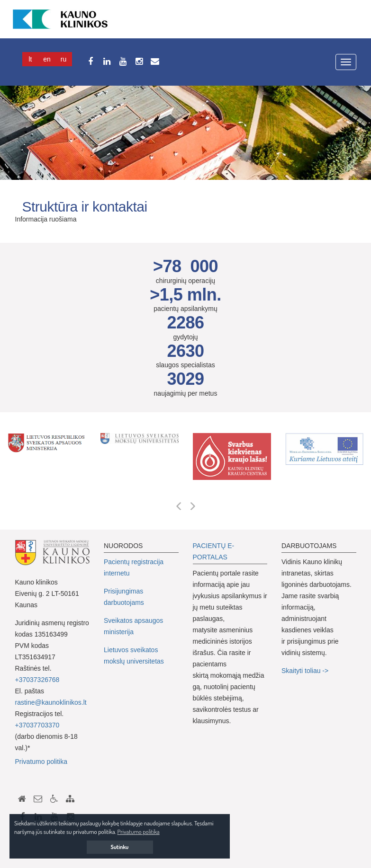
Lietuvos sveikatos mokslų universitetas (134, 655)
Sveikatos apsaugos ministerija (133, 626)
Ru (63, 59)
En (47, 59)
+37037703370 (37, 725)
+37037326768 (37, 680)
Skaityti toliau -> (306, 671)
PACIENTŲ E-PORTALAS (214, 551)
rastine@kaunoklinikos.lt (51, 702)
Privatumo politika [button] (139, 832)
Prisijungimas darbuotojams (124, 597)
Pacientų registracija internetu (134, 567)
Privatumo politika (41, 762)
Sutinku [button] (120, 847)
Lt (31, 59)
